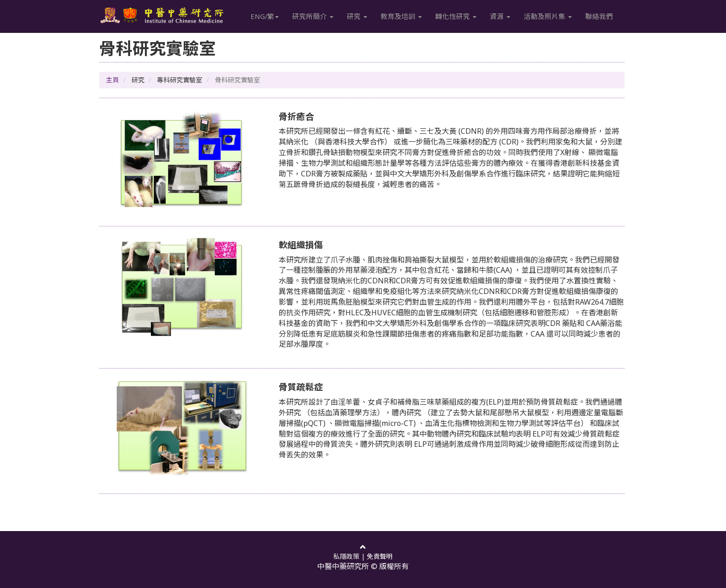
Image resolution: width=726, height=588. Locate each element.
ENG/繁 (265, 16)
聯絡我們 (600, 16)
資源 (501, 16)
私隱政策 (346, 556)
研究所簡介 (313, 16)
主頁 (113, 80)
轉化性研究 (456, 16)
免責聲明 (380, 556)
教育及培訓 (402, 16)
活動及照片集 (548, 16)
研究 (357, 16)
